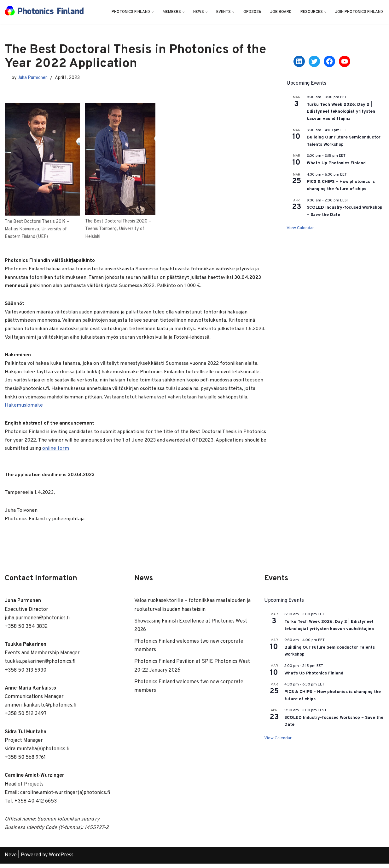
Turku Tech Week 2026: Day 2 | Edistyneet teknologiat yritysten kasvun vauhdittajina (341, 112)
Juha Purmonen (33, 78)
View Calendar (300, 228)
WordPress (61, 860)
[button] (152, 12)
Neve (11, 860)
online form (108, 452)
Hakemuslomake (24, 409)
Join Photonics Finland (359, 12)
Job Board (280, 12)
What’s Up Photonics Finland (336, 163)
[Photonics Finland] (44, 12)
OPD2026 (252, 12)
